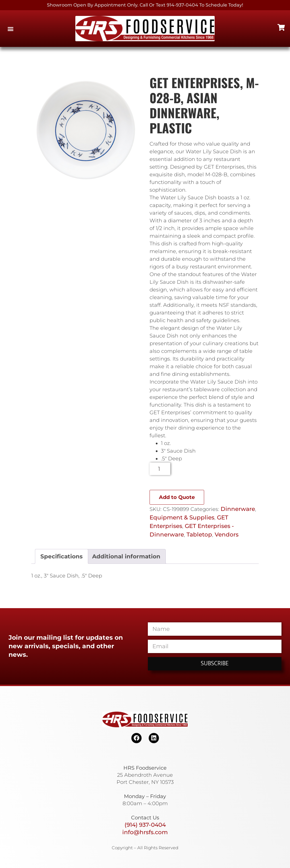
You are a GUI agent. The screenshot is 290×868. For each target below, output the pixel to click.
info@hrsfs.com (145, 832)
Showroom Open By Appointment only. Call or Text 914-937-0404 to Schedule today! (145, 5)
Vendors (227, 535)
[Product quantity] (160, 469)
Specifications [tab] (62, 556)
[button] (10, 29)
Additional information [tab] (126, 556)
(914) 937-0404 (145, 825)
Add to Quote (177, 497)
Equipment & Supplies (182, 517)
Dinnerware (238, 509)
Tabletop (199, 535)
